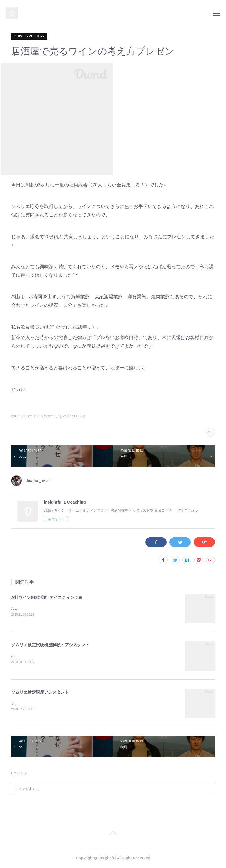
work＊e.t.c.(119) (74, 416)
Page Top (113, 835)
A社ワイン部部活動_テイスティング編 (47, 597)
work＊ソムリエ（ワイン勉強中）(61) (36, 416)
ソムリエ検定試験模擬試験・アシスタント (50, 645)
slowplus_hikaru (38, 481)
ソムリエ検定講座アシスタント (40, 693)
